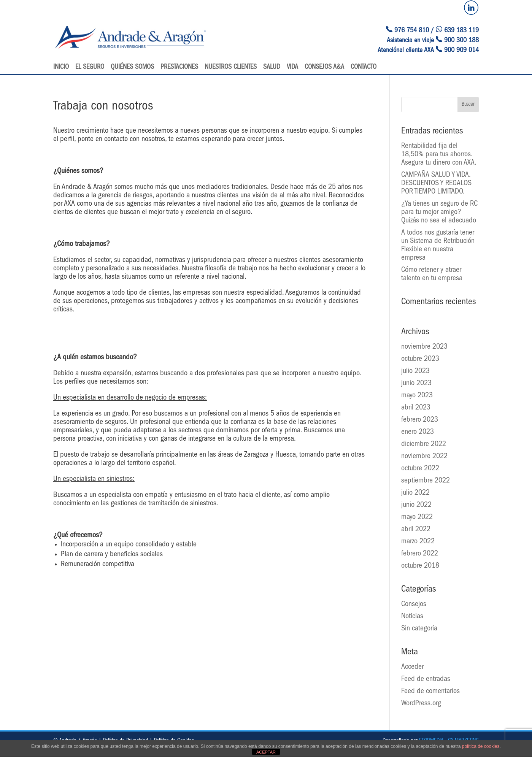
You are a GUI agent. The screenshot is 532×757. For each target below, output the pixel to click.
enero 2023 (418, 432)
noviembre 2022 (424, 457)
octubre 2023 (420, 359)
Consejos (414, 605)
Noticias (412, 617)
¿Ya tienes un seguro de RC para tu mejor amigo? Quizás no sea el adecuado (439, 213)
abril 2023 (416, 408)
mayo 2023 (417, 396)
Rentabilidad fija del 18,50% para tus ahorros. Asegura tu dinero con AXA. (439, 155)
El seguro (90, 68)
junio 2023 (416, 384)
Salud (272, 68)
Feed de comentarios (430, 692)
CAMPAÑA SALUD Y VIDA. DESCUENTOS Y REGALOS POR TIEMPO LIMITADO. (436, 184)
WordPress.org (421, 704)
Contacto (364, 68)
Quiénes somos (132, 68)
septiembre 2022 (426, 481)
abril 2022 (416, 530)
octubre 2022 (420, 469)
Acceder (412, 667)
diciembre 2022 (424, 444)
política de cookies (481, 746)
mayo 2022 (417, 517)
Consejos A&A (324, 68)
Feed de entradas (426, 679)
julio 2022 (415, 493)
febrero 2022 (420, 554)
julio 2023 (415, 371)
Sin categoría (419, 629)
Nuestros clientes (231, 68)
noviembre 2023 (424, 347)
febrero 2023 (420, 420)
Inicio (61, 68)
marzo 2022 (418, 542)
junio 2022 (416, 505)
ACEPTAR (266, 752)
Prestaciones (179, 68)
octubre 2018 (420, 566)
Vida (292, 68)
